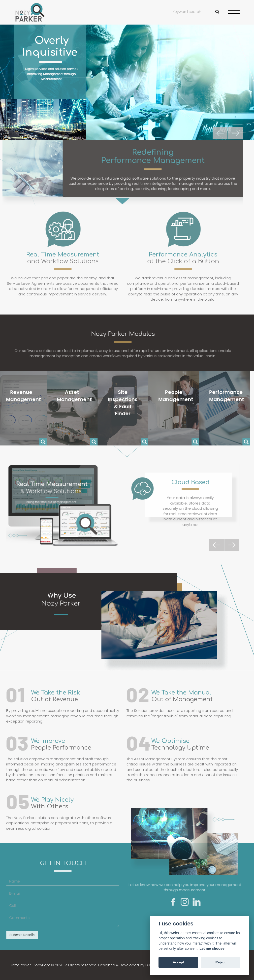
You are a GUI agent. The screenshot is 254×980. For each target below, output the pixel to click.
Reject (220, 962)
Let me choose (212, 948)
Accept (178, 962)
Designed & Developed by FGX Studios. (133, 965)
